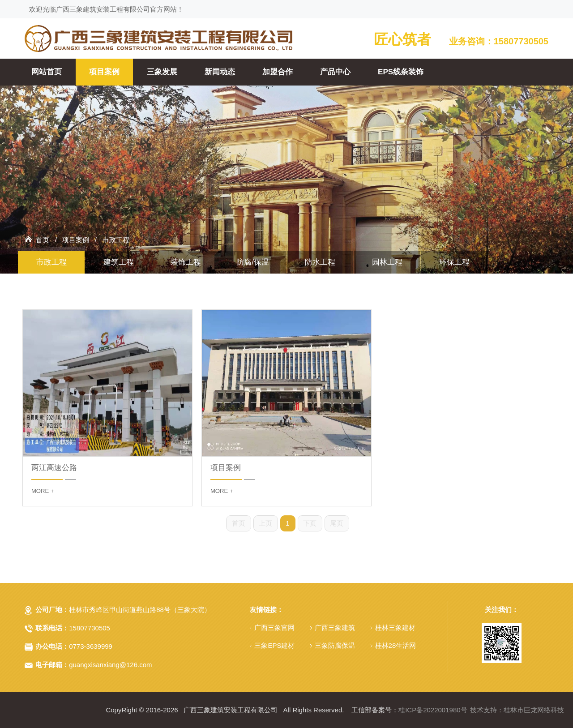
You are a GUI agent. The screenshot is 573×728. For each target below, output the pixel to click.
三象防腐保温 (335, 645)
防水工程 (320, 262)
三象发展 (162, 72)
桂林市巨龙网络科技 (534, 710)
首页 (43, 240)
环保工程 (454, 262)
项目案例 (104, 72)
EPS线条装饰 (401, 72)
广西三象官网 (274, 627)
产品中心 (335, 72)
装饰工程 (186, 262)
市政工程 (116, 240)
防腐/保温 (253, 262)
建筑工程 (119, 262)
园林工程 (387, 262)
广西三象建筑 (335, 627)
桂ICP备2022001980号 (433, 710)
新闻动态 (220, 72)
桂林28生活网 (396, 645)
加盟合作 (278, 72)
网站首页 (47, 72)
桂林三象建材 (395, 627)
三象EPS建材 (274, 645)
